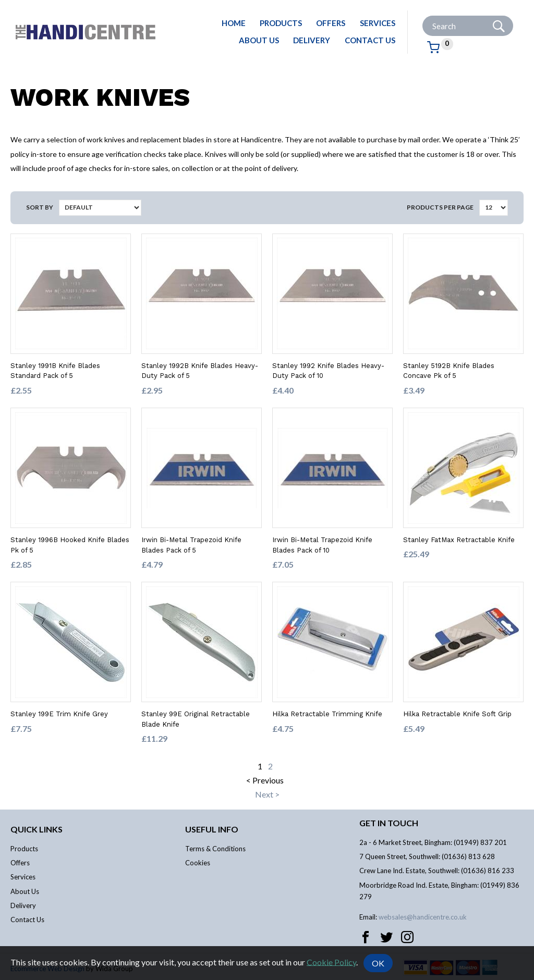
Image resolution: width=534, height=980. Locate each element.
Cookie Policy (331, 961)
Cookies (198, 863)
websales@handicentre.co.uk (423, 917)
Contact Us (370, 40)
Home (234, 23)
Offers (331, 23)
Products (281, 23)
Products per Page (440, 207)
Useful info (212, 829)
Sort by (40, 207)
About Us (259, 40)
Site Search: (423, 16)
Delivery (312, 40)
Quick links (37, 829)
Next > (267, 794)
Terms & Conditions (215, 849)
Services (378, 23)
